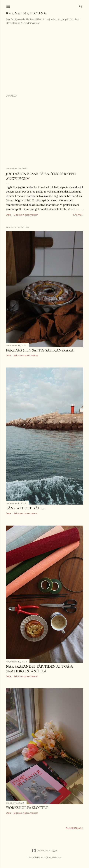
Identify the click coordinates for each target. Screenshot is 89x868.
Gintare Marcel (54, 857)
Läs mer (78, 215)
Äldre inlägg (74, 828)
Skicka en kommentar (26, 215)
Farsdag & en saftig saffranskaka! (40, 350)
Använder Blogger (45, 850)
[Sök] (81, 6)
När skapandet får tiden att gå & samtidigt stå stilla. (39, 669)
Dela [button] (8, 215)
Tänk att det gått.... (26, 508)
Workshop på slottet (27, 808)
